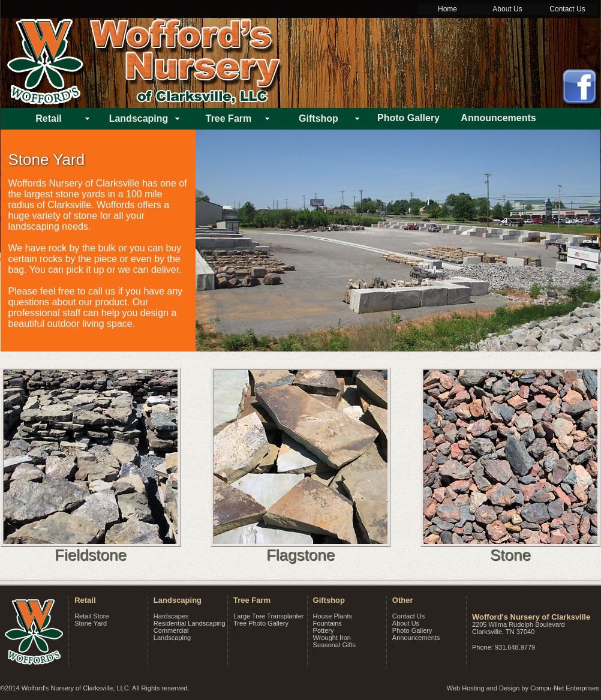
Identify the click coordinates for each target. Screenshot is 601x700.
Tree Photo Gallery (261, 623)
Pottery (324, 630)
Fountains (327, 623)
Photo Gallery (412, 630)
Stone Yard (91, 623)
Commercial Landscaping (172, 634)
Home (447, 9)
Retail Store (91, 616)
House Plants (333, 616)
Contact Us (567, 9)
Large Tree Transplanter (268, 616)
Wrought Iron (332, 638)
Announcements (416, 638)
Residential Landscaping (190, 623)
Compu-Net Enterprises (565, 688)
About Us (507, 9)
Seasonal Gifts (335, 645)
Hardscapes (171, 616)
